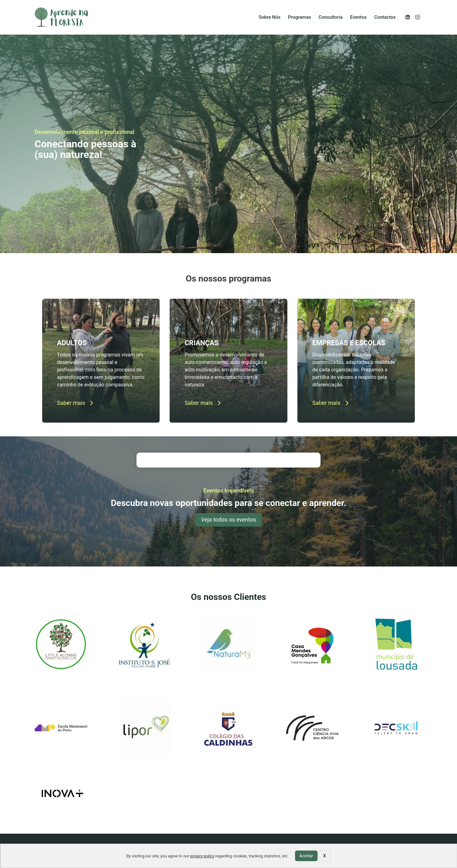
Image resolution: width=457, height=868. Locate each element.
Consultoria (331, 17)
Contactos (385, 17)
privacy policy (202, 856)
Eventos (358, 17)
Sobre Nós (270, 17)
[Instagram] (418, 17)
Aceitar (306, 856)
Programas (300, 17)
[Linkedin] (408, 17)
